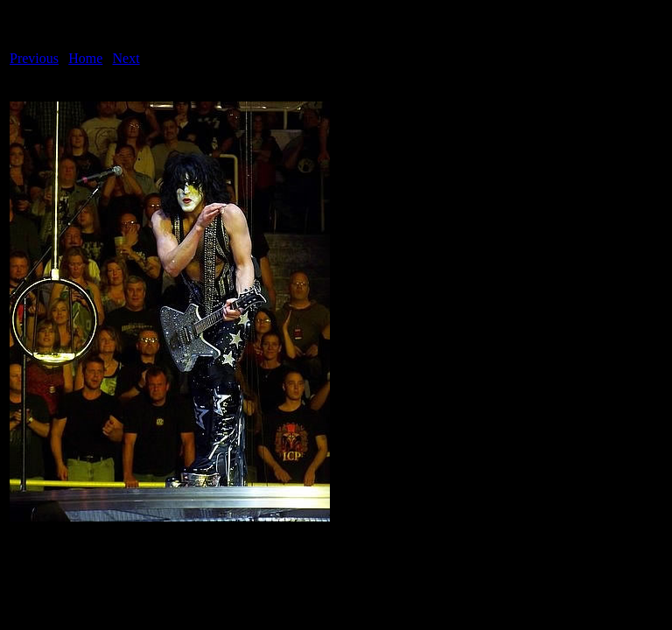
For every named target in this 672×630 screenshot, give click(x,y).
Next (126, 58)
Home (85, 58)
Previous (34, 58)
